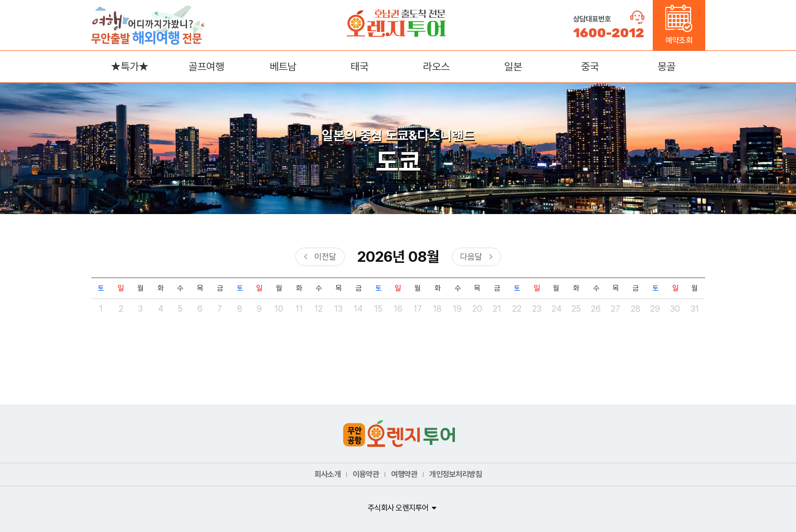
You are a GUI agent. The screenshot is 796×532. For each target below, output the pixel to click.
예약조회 (679, 25)
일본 (513, 67)
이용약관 (366, 474)
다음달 (471, 257)
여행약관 (404, 474)
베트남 (283, 67)
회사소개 (327, 474)
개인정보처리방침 (455, 474)
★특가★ (130, 67)
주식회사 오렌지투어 (398, 508)
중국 (590, 67)
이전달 (325, 257)
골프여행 (206, 67)
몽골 (666, 67)
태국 (359, 67)
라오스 (436, 67)
